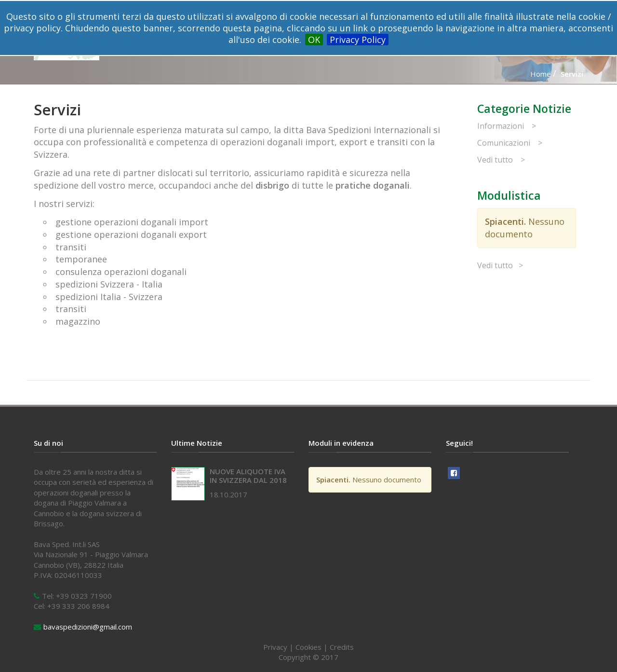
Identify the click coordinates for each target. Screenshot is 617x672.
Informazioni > (507, 126)
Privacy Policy (358, 40)
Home (541, 74)
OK (314, 40)
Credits (342, 647)
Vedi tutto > (501, 160)
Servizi (572, 74)
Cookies (308, 647)
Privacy (275, 647)
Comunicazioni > (510, 143)
